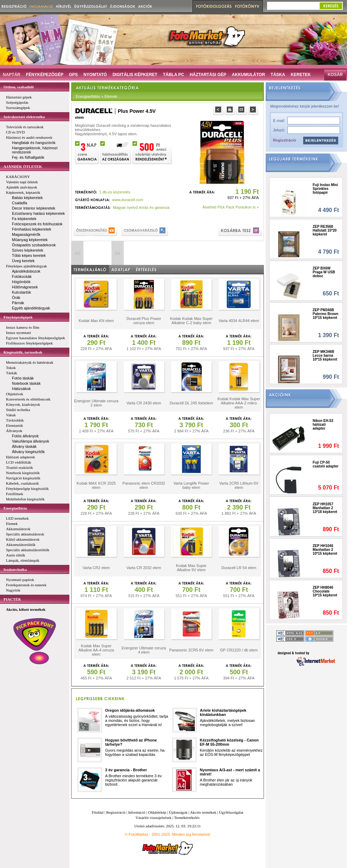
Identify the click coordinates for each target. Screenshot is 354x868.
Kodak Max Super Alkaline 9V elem (191, 568)
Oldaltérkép (157, 812)
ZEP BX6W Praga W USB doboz (324, 272)
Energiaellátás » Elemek (97, 96)
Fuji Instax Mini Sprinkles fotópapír (325, 189)
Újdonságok (178, 812)
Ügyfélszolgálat (231, 812)
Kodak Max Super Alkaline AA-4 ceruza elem (96, 650)
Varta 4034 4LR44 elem (239, 321)
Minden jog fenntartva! (191, 834)
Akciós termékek (203, 812)
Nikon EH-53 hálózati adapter (323, 425)
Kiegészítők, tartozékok (23, 352)
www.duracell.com (128, 200)
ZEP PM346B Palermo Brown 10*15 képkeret (325, 314)
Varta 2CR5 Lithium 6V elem (239, 485)
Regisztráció (284, 140)
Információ (137, 812)
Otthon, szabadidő (19, 87)
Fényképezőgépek (18, 317)
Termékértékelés (187, 818)
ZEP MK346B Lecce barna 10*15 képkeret (325, 356)
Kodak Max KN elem (96, 321)
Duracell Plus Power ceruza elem (144, 321)
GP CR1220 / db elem (239, 650)
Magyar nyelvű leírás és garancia (141, 207)
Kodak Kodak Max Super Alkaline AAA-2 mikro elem (239, 403)
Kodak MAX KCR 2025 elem (96, 485)
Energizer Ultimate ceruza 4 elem (144, 650)
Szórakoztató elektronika (24, 117)
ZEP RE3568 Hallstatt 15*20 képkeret (325, 230)
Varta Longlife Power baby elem (191, 485)
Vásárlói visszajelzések (154, 818)
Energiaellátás (15, 508)
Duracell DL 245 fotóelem (191, 403)
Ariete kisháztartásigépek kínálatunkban (223, 712)
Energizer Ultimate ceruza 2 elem (96, 403)
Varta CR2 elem (96, 568)
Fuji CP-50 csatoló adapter (326, 464)
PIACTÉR (12, 599)
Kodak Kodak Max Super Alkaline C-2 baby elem (191, 321)
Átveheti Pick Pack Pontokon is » (231, 207)
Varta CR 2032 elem (144, 568)
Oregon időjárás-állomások (130, 710)
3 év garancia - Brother (126, 770)
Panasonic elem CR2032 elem (144, 485)
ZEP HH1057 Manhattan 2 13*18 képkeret (325, 508)
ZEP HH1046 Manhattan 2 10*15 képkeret (325, 550)
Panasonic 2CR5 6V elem (191, 650)
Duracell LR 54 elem (239, 568)
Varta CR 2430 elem (144, 403)
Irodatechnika (15, 569)
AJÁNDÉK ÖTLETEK (23, 166)
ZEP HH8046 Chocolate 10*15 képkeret (325, 591)
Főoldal (98, 812)
